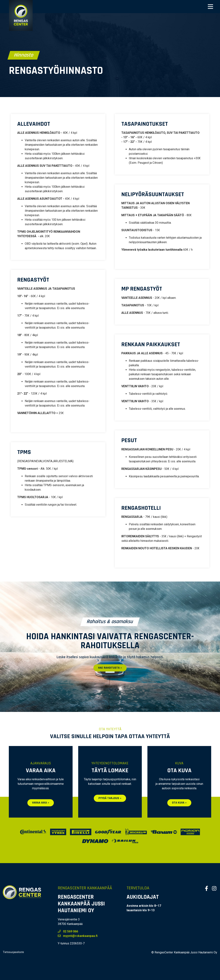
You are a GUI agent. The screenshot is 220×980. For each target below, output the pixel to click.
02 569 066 (68, 931)
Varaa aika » (41, 803)
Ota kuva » (179, 803)
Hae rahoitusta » (110, 668)
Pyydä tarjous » (110, 798)
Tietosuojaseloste (13, 952)
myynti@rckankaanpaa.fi (78, 936)
